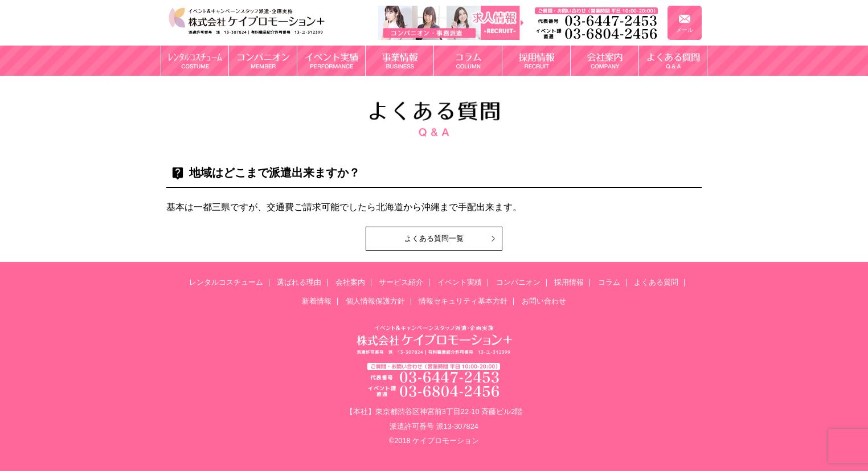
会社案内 (350, 283)
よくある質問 (656, 283)
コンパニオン (518, 283)
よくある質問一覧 (434, 238)
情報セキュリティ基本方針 (463, 302)
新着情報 (317, 302)
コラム (609, 283)
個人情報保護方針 (375, 302)
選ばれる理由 (299, 283)
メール (685, 30)
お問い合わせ (544, 302)
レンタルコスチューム (226, 283)
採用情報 (569, 283)
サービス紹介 (401, 283)
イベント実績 (460, 283)
